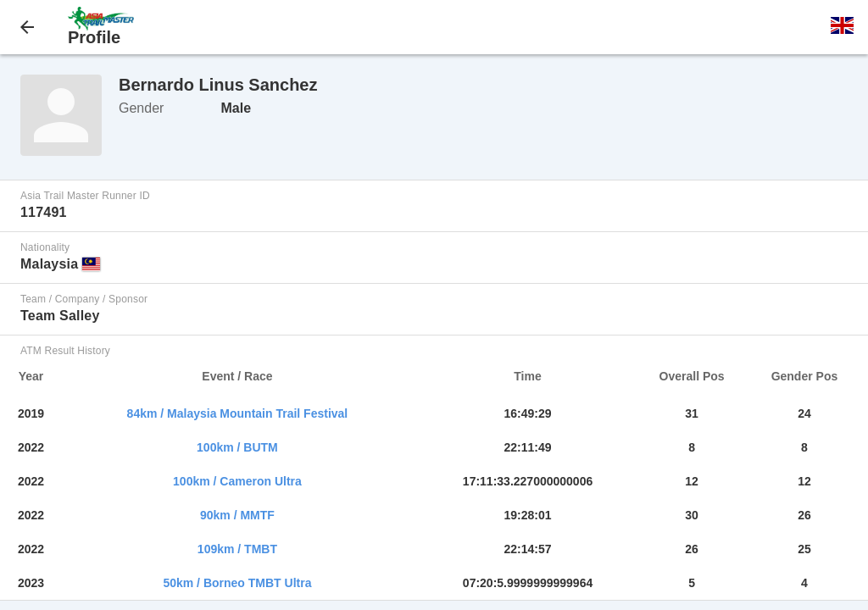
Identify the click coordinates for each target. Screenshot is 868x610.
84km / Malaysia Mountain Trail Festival (238, 413)
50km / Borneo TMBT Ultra (237, 583)
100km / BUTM (237, 447)
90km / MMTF (237, 515)
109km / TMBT (237, 549)
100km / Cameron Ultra (237, 481)
